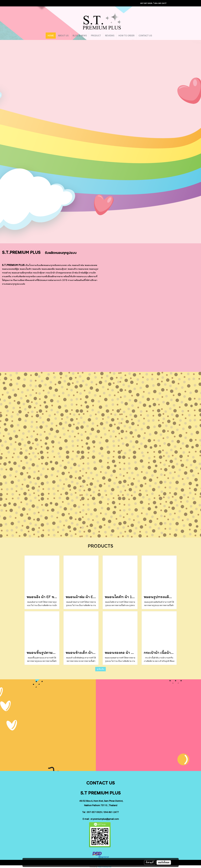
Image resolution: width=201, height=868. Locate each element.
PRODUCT (96, 36)
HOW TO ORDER (126, 36)
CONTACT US (145, 36)
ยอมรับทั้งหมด (164, 862)
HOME (51, 36)
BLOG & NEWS (80, 36)
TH (172, 3)
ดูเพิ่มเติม (100, 669)
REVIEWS (110, 36)
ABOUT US (63, 36)
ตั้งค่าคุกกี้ (150, 862)
